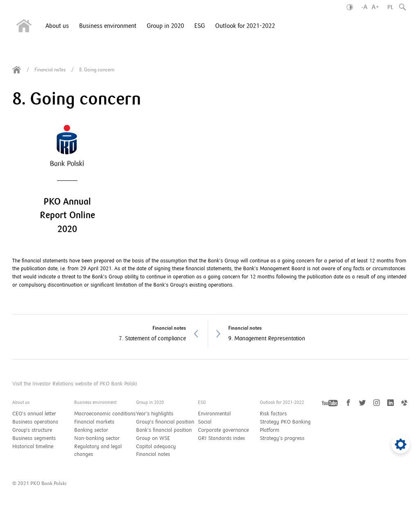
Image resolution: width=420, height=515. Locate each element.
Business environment (108, 26)
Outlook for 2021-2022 (245, 26)
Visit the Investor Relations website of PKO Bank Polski (75, 384)
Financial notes (50, 70)
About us (57, 26)
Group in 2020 (165, 26)
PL (390, 7)
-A (364, 7)
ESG (200, 26)
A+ (375, 7)
